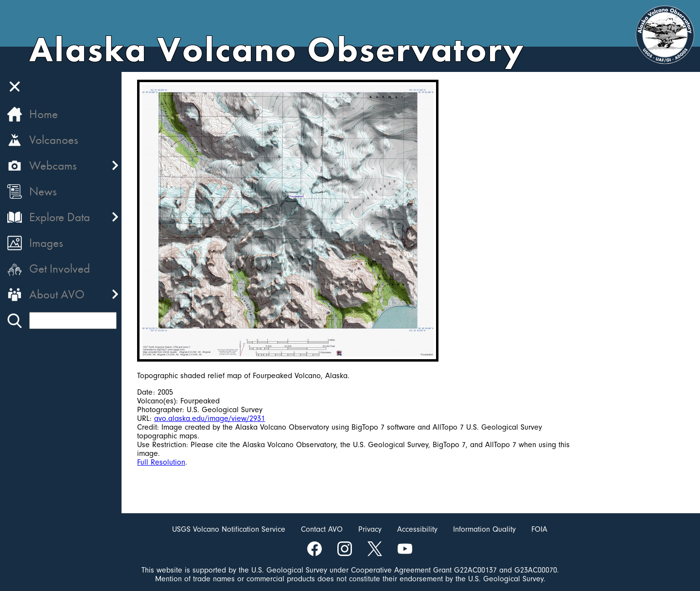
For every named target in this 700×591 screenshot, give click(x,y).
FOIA (539, 529)
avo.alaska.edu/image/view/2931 (210, 418)
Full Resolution (161, 462)
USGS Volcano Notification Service (229, 529)
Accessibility (417, 529)
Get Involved (60, 269)
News (43, 191)
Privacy (370, 529)
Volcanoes (54, 140)
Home (44, 114)
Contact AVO (322, 529)
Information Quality (484, 529)
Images (46, 243)
